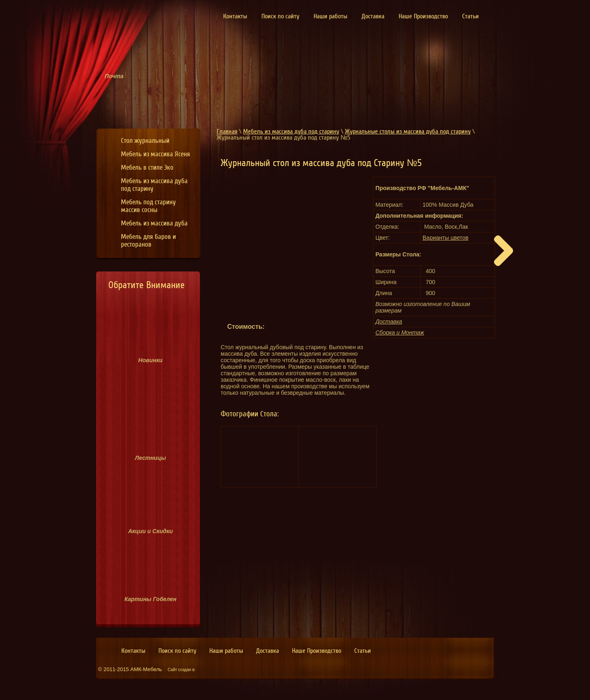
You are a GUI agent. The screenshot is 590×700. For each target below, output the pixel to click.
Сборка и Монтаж (400, 332)
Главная (227, 131)
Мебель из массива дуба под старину (291, 131)
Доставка (389, 322)
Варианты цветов (446, 238)
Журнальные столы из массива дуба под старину (408, 131)
